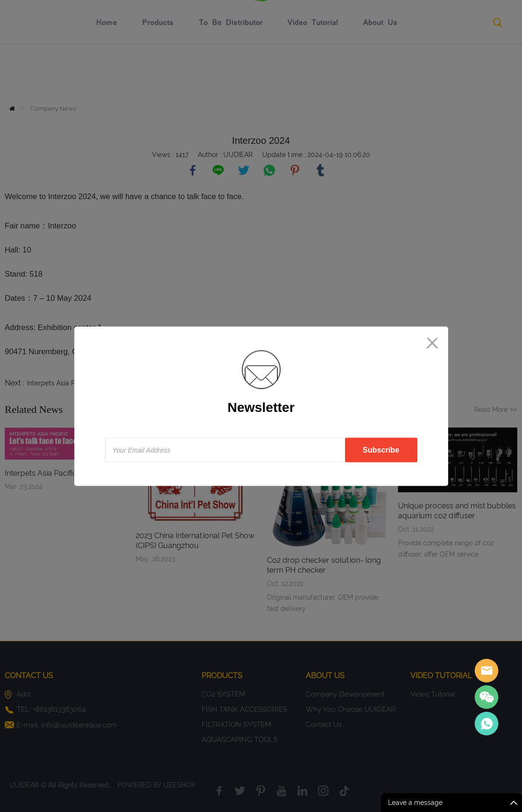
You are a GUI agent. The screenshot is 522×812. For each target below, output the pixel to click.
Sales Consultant (487, 724)
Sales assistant (487, 671)
